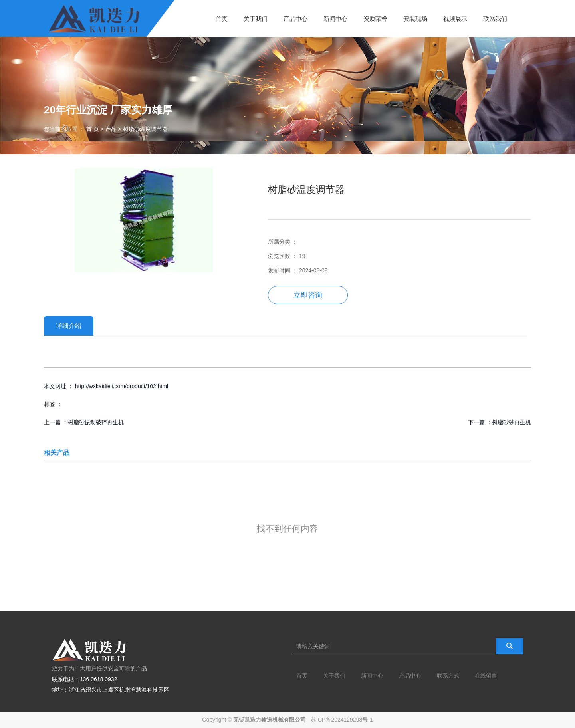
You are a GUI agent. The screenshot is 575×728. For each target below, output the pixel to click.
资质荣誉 (375, 18)
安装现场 (415, 18)
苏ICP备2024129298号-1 (342, 720)
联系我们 (495, 18)
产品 (111, 129)
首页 (222, 18)
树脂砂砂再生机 (512, 422)
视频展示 (455, 18)
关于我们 (256, 18)
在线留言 (486, 676)
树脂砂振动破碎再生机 (96, 422)
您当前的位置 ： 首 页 (72, 129)
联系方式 (448, 676)
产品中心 (295, 18)
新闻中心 (335, 18)
